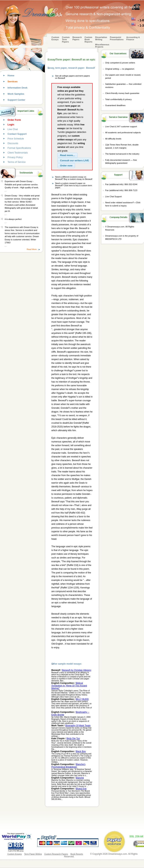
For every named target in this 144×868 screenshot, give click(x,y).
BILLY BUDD (82, 699)
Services (13, 82)
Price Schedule (16, 139)
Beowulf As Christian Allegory (77, 670)
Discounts (13, 143)
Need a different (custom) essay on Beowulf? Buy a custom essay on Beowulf (74, 178)
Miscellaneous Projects (102, 46)
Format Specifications (19, 148)
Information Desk (17, 88)
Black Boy (81, 751)
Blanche (80, 778)
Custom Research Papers (56, 854)
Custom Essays (55, 38)
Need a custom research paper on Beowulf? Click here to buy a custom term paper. (74, 185)
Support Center (16, 100)
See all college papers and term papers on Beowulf (72, 77)
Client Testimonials (18, 153)
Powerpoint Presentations (117, 38)
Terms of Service (17, 162)
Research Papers (77, 38)
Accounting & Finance (133, 38)
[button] (67, 155)
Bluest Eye (81, 789)
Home (11, 76)
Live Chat (13, 129)
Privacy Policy (15, 157)
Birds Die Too (73, 738)
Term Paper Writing (33, 854)
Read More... (32, 249)
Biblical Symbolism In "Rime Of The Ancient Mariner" (69, 686)
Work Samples (16, 94)
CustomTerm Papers (66, 39)
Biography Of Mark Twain (78, 726)
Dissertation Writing (101, 38)
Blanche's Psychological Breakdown (68, 766)
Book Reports (77, 854)
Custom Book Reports (88, 39)
